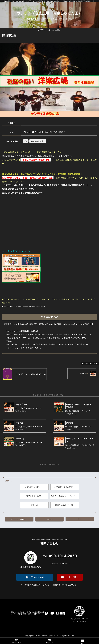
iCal (26, 141)
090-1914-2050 (60, 559)
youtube (52, 613)
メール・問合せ (72, 577)
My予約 (49, 519)
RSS (80, 519)
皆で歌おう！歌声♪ (34, 496)
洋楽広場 (19, 423)
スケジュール (49, 643)
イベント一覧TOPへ (19, 519)
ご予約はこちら (37, 577)
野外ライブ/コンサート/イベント (65, 496)
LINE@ (61, 613)
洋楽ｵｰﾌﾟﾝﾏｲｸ (21, 404)
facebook (46, 613)
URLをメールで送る (79, 621)
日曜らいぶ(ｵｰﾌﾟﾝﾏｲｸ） (65, 505)
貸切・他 (34, 505)
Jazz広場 (20, 439)
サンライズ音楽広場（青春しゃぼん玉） (49, 13)
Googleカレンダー (38, 141)
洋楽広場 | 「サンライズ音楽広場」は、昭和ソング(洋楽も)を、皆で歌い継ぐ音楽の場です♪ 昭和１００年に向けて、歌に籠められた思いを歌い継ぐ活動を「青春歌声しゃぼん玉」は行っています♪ (48, 1)
